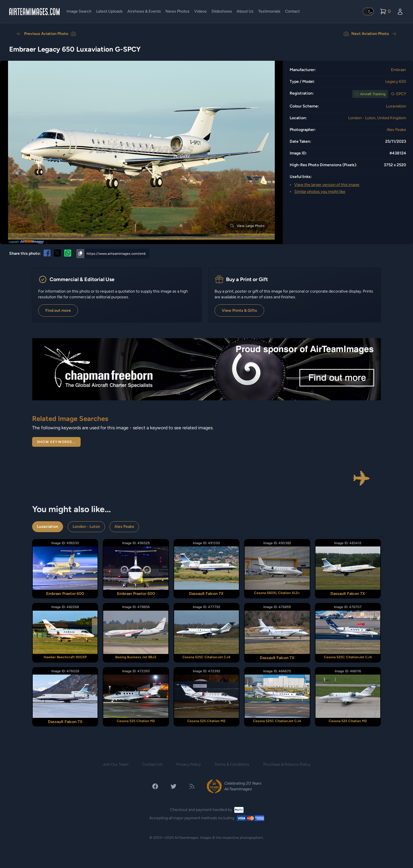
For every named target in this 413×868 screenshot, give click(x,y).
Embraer (399, 70)
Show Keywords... (56, 442)
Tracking (373, 94)
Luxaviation (396, 106)
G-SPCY (399, 94)
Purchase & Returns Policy (287, 764)
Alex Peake (396, 130)
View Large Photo (247, 226)
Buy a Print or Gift (247, 279)
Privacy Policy (189, 764)
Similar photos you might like (320, 192)
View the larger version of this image (327, 185)
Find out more (58, 310)
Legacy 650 (396, 82)
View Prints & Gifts (239, 310)
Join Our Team (116, 764)
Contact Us (152, 764)
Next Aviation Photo (370, 34)
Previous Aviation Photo (46, 34)
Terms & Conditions (232, 764)
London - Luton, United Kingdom (377, 118)
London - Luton (86, 527)
